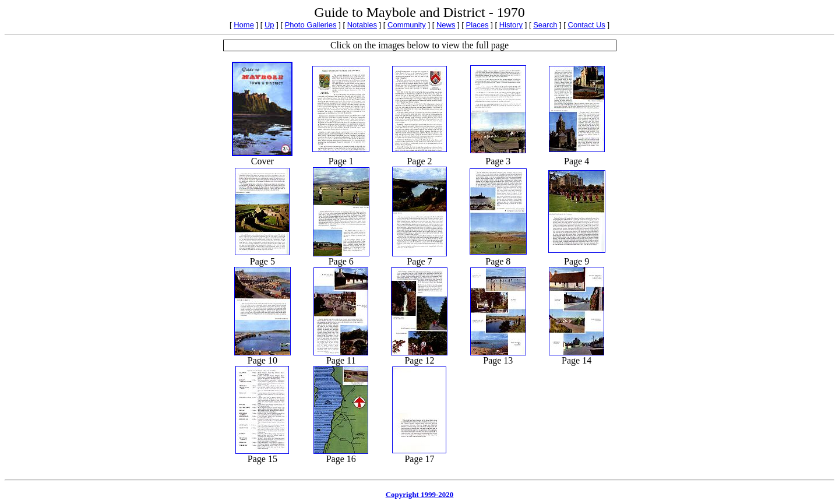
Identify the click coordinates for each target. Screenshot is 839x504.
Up (269, 25)
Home (244, 25)
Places (477, 25)
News (446, 25)
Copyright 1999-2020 (420, 494)
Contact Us (587, 25)
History (511, 25)
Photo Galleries (311, 25)
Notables (362, 25)
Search (545, 25)
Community (407, 25)
